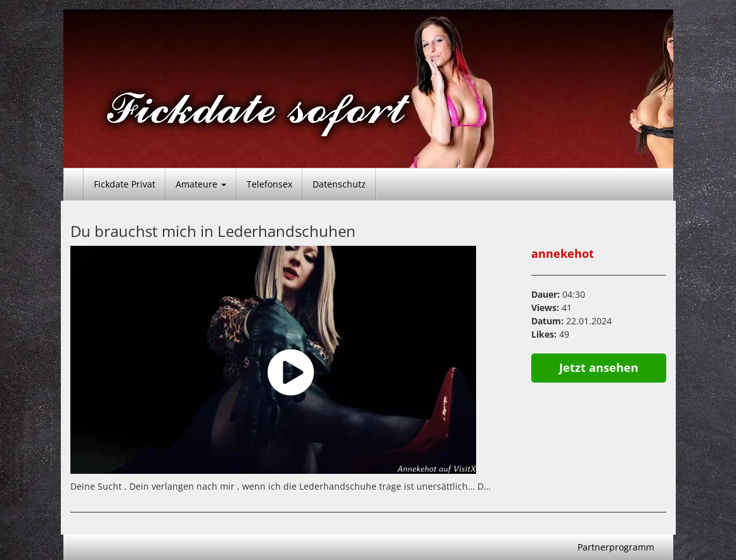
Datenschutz (339, 184)
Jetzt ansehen (599, 367)
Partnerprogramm (616, 547)
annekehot (563, 253)
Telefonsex (269, 184)
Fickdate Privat (125, 184)
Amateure (201, 184)
